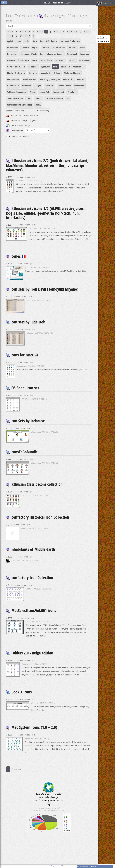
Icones (16, 256)
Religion (38, 86)
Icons (55, 67)
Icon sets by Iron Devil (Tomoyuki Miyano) (42, 289)
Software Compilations (17, 92)
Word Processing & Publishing (20, 105)
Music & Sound (13, 79)
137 (28, 225)
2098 (18, 585)
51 (27, 363)
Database (73, 48)
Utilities (38, 98)
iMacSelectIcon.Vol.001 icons (31, 610)
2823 (21, 177)
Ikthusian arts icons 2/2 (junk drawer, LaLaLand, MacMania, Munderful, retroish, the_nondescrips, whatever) (47, 165)
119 (28, 661)
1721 (21, 225)
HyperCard (45, 67)
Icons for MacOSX (22, 355)
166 (25, 585)
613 (21, 492)
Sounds (33, 92)
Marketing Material (72, 73)
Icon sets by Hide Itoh (26, 322)
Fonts (35, 60)
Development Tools (29, 54)
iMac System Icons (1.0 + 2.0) (32, 727)
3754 (21, 330)
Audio (27, 41)
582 (21, 264)
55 (27, 492)
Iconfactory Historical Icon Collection (38, 517)
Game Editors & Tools (16, 67)
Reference (27, 86)
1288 (18, 297)
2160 (21, 735)
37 (27, 460)
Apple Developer (14, 41)
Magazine (33, 73)
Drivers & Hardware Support (52, 54)
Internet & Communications (73, 67)
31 (24, 428)
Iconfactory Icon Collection (30, 577)
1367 (21, 618)
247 (21, 396)
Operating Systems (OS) (50, 79)
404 (21, 557)
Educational (72, 54)
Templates (72, 92)
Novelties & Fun (29, 79)
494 (18, 428)
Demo (83, 48)
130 (28, 700)
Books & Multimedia (49, 41)
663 (21, 363)
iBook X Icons (19, 692)
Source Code (45, 92)
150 (28, 177)
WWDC (38, 105)
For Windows (84, 60)
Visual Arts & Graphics (54, 98)
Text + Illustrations (15, 98)
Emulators (85, 54)
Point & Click (68, 79)
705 (21, 460)
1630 (21, 661)
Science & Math (64, 86)
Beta (35, 41)
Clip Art (35, 48)
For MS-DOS (60, 60)
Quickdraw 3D (13, 86)
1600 (21, 700)
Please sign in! (105, 3)
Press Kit (81, 79)
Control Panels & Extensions (53, 48)
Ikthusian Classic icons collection (34, 484)
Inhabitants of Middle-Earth (31, 549)
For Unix (72, 60)
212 (28, 735)
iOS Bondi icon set (23, 388)
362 (18, 525)
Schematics (50, 86)
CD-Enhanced (13, 48)
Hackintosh (33, 67)
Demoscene (12, 54)
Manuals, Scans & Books (51, 73)
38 (27, 557)
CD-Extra (25, 48)
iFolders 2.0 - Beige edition (30, 653)
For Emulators (46, 60)
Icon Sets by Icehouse (25, 421)
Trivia (29, 98)
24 (27, 396)
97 (28, 618)
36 (27, 264)
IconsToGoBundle (22, 452)
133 (25, 297)
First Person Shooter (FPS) (18, 60)
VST (68, 98)
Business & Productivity (70, 41)
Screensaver (79, 86)
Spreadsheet (59, 92)
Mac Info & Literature (16, 73)
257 (28, 330)
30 (24, 525)
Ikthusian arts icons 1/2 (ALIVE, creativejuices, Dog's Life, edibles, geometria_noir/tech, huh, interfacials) (45, 213)
